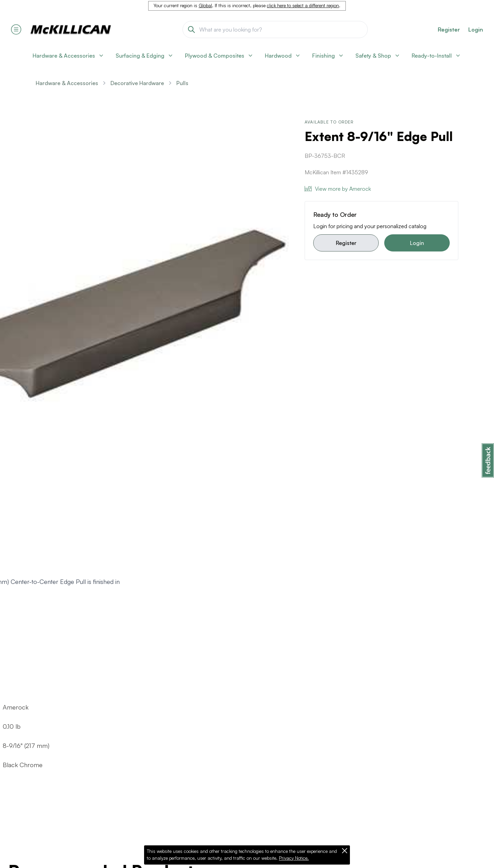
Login (476, 30)
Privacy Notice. (294, 858)
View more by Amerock (338, 189)
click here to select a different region (303, 5)
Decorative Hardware (137, 83)
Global (205, 5)
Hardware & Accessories (67, 83)
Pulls (182, 83)
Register (346, 243)
